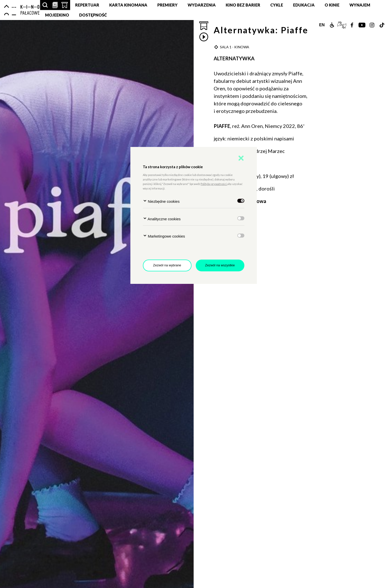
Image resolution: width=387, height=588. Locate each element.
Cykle (277, 5)
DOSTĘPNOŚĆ (93, 15)
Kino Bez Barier (243, 5)
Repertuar (87, 5)
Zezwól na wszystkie (220, 265)
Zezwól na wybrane (167, 265)
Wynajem (360, 5)
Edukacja (304, 5)
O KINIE (332, 5)
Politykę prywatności (214, 184)
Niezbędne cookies (161, 201)
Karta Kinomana (128, 5)
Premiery (167, 5)
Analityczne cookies (162, 219)
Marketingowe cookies (164, 236)
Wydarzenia (202, 5)
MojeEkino (57, 15)
